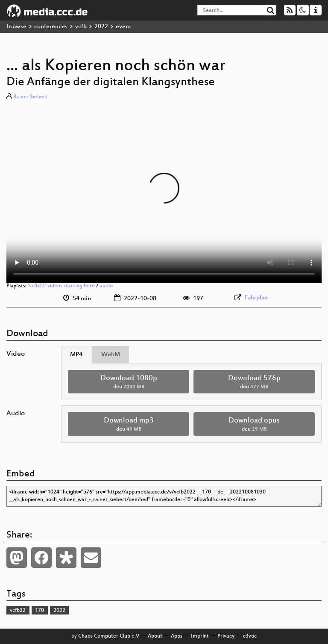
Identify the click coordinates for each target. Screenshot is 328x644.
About (155, 636)
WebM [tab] (111, 355)
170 (40, 611)
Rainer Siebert (30, 97)
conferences (51, 27)
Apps (177, 636)
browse (17, 27)
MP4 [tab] (76, 355)
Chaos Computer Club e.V (109, 636)
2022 (101, 27)
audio (106, 286)
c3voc (250, 636)
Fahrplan (256, 298)
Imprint (200, 636)
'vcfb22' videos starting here (61, 286)
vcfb (81, 27)
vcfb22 (18, 611)
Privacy (226, 636)
